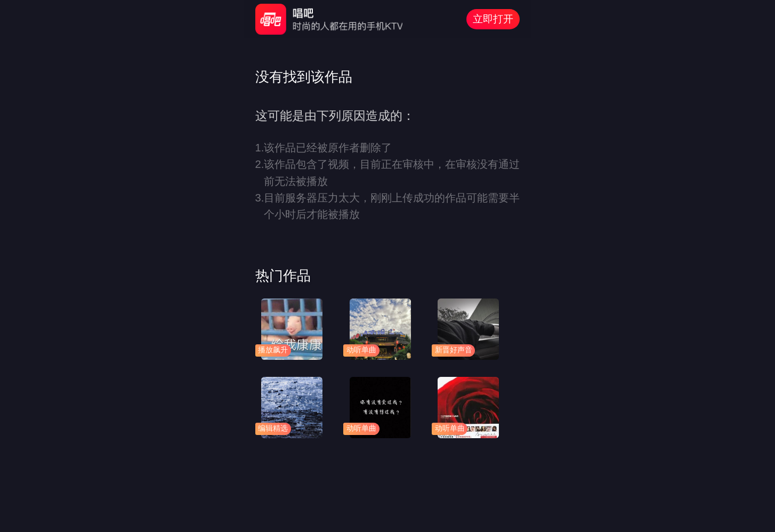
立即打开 (493, 19)
